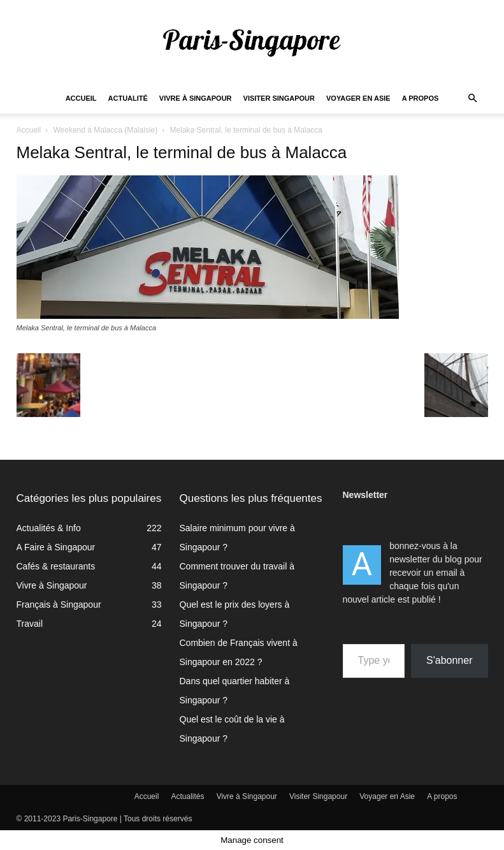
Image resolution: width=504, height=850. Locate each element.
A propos (421, 98)
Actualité (128, 98)
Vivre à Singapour (196, 98)
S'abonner (449, 660)
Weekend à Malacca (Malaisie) (105, 130)
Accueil (81, 98)
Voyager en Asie (358, 98)
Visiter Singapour (279, 98)
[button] (473, 99)
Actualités (188, 796)
